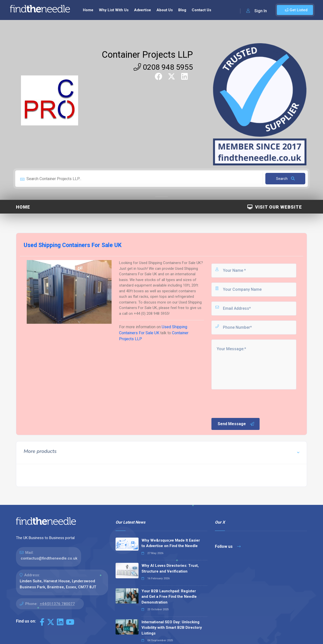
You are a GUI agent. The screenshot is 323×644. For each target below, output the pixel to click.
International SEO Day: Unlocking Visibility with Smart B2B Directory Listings (172, 628)
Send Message (236, 424)
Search (285, 179)
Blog (182, 10)
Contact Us (201, 10)
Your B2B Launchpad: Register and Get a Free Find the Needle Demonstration (169, 597)
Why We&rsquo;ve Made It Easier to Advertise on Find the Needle (171, 543)
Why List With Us (114, 10)
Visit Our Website (275, 207)
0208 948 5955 (163, 67)
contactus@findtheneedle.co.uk (49, 558)
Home (88, 10)
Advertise (143, 10)
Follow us (228, 546)
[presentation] (249, 403)
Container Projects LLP (147, 55)
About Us (165, 10)
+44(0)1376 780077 (57, 604)
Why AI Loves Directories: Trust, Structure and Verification (170, 568)
